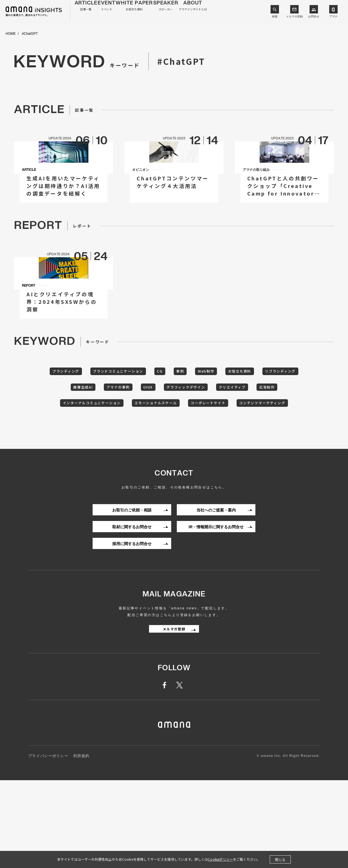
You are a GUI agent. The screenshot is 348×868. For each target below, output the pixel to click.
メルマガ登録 (294, 16)
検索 (275, 16)
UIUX (187, 454)
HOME (11, 34)
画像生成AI (111, 454)
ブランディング (75, 437)
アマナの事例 (152, 454)
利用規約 (81, 844)
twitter (180, 773)
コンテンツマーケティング (174, 489)
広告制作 (73, 472)
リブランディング (66, 454)
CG (182, 437)
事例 (206, 437)
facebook (168, 773)
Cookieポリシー (220, 859)
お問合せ (314, 16)
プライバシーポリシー (48, 844)
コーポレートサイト (264, 472)
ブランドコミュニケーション (134, 437)
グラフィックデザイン (230, 454)
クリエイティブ (284, 454)
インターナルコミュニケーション (131, 472)
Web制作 (237, 437)
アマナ (333, 16)
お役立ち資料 (276, 437)
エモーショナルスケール (204, 472)
